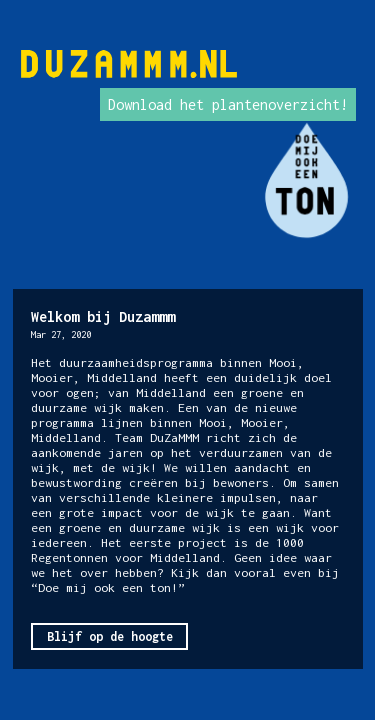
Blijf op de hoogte (110, 636)
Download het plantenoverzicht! (228, 104)
